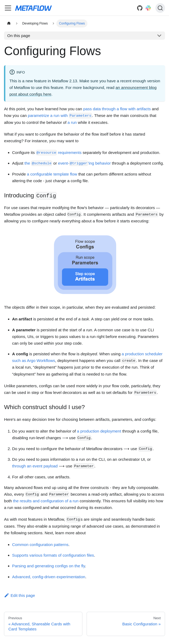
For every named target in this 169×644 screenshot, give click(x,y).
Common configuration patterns (40, 545)
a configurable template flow (52, 174)
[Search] (160, 8)
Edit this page (20, 595)
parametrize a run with (60, 115)
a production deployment (99, 431)
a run (72, 122)
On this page (19, 36)
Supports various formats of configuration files (53, 555)
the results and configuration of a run (46, 501)
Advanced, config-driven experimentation (49, 577)
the (38, 163)
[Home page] (9, 23)
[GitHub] (140, 8)
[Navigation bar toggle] (8, 8)
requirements (59, 152)
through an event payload (35, 466)
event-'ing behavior (84, 163)
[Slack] (148, 8)
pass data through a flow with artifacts (117, 109)
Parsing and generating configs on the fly (49, 566)
